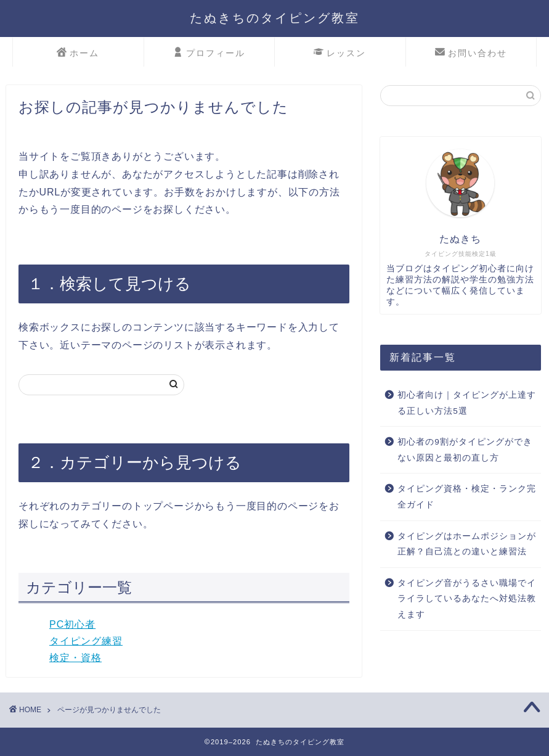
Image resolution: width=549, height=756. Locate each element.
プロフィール (209, 54)
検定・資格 (75, 658)
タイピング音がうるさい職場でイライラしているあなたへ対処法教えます (467, 599)
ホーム (78, 54)
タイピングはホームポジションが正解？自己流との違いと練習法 (467, 544)
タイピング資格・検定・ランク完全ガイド (467, 497)
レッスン (340, 54)
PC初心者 (72, 624)
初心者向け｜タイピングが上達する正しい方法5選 (467, 403)
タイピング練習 (86, 641)
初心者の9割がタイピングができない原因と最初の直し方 (465, 450)
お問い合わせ (471, 54)
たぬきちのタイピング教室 (275, 18)
